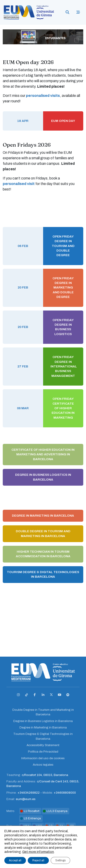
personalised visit (19, 184)
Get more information (38, 852)
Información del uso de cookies (43, 758)
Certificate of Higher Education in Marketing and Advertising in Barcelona (43, 454)
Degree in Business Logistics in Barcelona (43, 477)
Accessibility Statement (43, 745)
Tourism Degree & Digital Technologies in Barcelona (43, 574)
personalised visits (43, 96)
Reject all (38, 860)
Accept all (15, 860)
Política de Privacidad (43, 752)
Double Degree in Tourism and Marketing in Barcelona (43, 533)
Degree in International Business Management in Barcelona (43, 497)
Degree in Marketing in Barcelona (43, 516)
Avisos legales (43, 765)
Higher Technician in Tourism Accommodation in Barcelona (43, 554)
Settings (60, 860)
